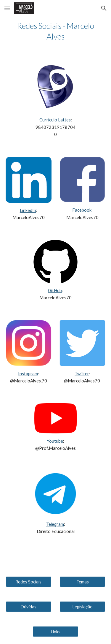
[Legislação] (82, 607)
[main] (56, 31)
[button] (7, 8)
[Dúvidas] (29, 607)
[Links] (55, 632)
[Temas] (82, 582)
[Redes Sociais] (29, 582)
